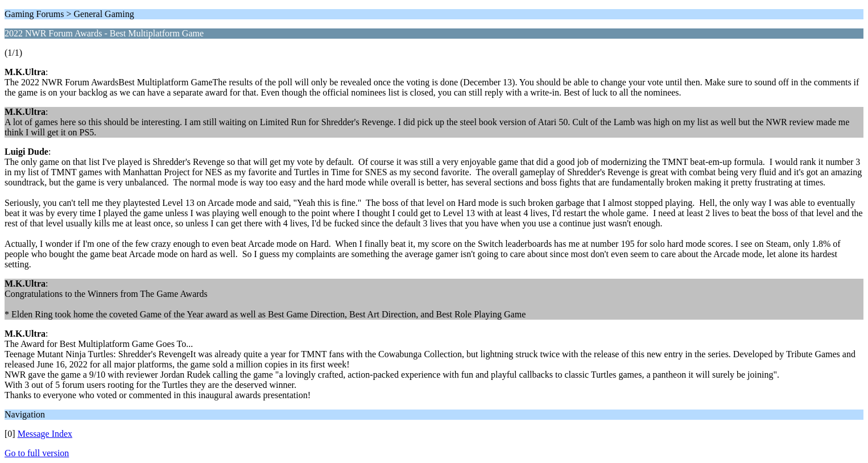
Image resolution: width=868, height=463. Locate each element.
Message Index (45, 434)
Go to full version (37, 453)
